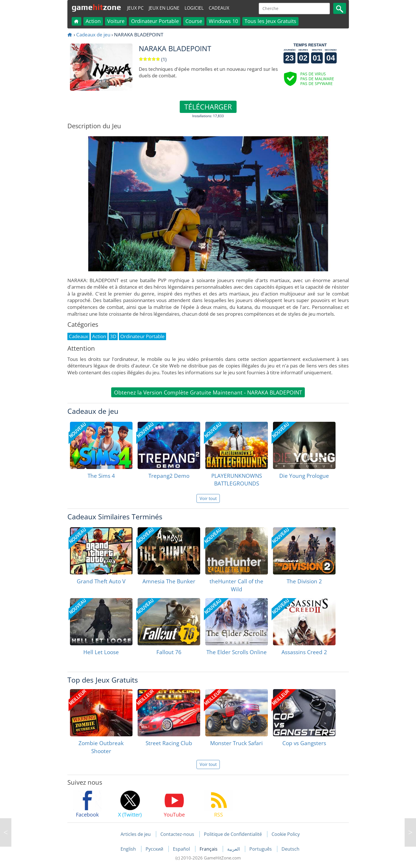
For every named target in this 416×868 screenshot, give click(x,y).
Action (93, 21)
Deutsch (290, 849)
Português (261, 849)
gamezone (96, 7)
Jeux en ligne (164, 8)
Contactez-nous (177, 834)
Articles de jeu (136, 834)
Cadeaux (219, 8)
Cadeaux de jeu (93, 35)
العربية (234, 849)
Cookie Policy (286, 834)
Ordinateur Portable (155, 21)
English (129, 849)
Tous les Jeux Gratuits (270, 21)
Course (194, 21)
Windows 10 (223, 21)
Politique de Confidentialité (233, 834)
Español (182, 849)
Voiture (116, 21)
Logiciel (194, 8)
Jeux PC (135, 8)
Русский (155, 849)
